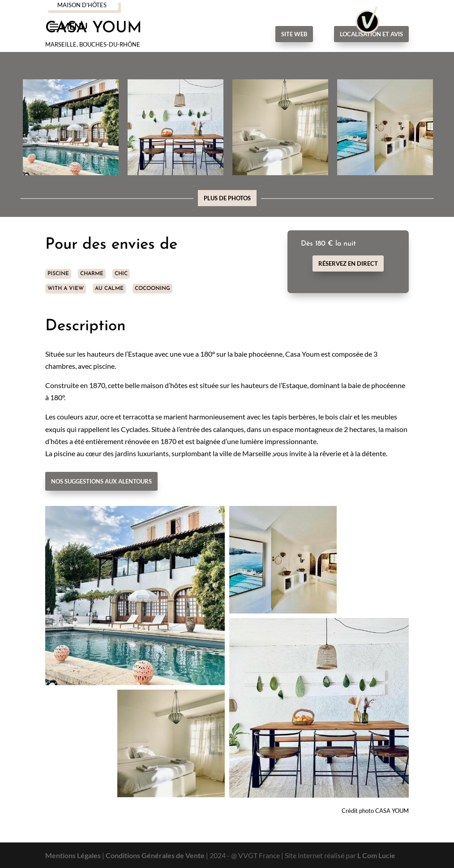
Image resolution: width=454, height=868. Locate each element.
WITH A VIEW (66, 289)
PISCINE (58, 274)
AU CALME (109, 289)
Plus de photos (227, 198)
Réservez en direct (348, 263)
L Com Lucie (376, 855)
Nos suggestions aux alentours (101, 481)
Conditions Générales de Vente (155, 855)
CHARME (92, 274)
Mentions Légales (73, 855)
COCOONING (152, 289)
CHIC (121, 274)
